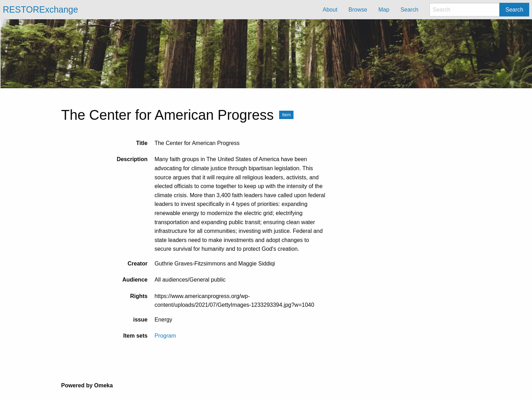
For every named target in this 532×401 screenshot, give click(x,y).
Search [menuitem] (410, 10)
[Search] (464, 10)
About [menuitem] (330, 10)
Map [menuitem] (384, 10)
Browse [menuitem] (358, 10)
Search (514, 10)
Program (165, 336)
